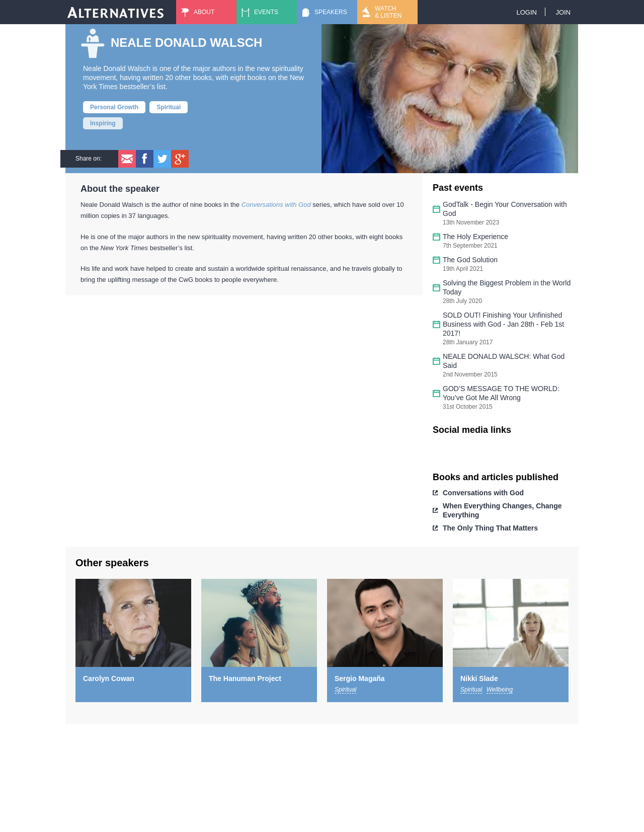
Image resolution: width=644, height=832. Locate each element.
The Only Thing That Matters (490, 528)
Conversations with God (483, 493)
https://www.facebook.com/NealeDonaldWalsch (448, 451)
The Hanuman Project (245, 678)
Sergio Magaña (360, 678)
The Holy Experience (475, 237)
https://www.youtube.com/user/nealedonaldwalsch (498, 451)
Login (526, 12)
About (204, 12)
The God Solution (470, 260)
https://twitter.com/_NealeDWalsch (473, 451)
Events (266, 12)
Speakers (331, 12)
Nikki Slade (479, 678)
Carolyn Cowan (109, 678)
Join (563, 12)
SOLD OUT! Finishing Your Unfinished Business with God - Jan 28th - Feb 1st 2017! (503, 324)
